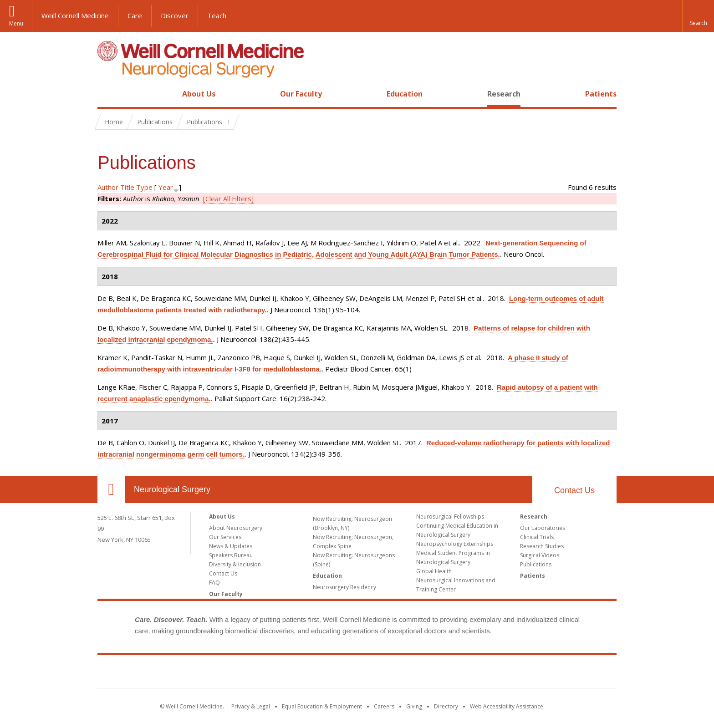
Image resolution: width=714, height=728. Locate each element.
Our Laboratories (543, 528)
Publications (536, 564)
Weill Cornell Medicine (75, 15)
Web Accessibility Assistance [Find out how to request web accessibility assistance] (507, 706)
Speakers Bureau (231, 555)
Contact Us (574, 490)
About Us (199, 94)
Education (405, 94)
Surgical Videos (540, 555)
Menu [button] (16, 23)
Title (127, 187)
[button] (698, 16)
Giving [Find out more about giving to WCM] (414, 706)
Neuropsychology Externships (455, 544)
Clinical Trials (537, 537)
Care (135, 15)
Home (107, 94)
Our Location (111, 489)
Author (108, 187)
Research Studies (542, 546)
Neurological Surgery (172, 489)
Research (504, 94)
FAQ (214, 583)
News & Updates (231, 546)
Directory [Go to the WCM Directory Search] (446, 706)
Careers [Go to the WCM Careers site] (384, 706)
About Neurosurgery (236, 528)
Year (166, 187)
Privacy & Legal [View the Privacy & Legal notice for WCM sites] (251, 706)
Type (144, 187)
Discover (175, 15)
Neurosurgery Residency (344, 587)
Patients (601, 94)
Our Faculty (301, 94)
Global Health (434, 571)
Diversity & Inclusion (235, 564)
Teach (217, 15)
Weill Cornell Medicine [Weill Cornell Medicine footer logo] (357, 673)
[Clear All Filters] (228, 199)
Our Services (225, 537)
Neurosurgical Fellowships (450, 517)
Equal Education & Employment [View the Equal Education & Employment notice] (322, 706)
